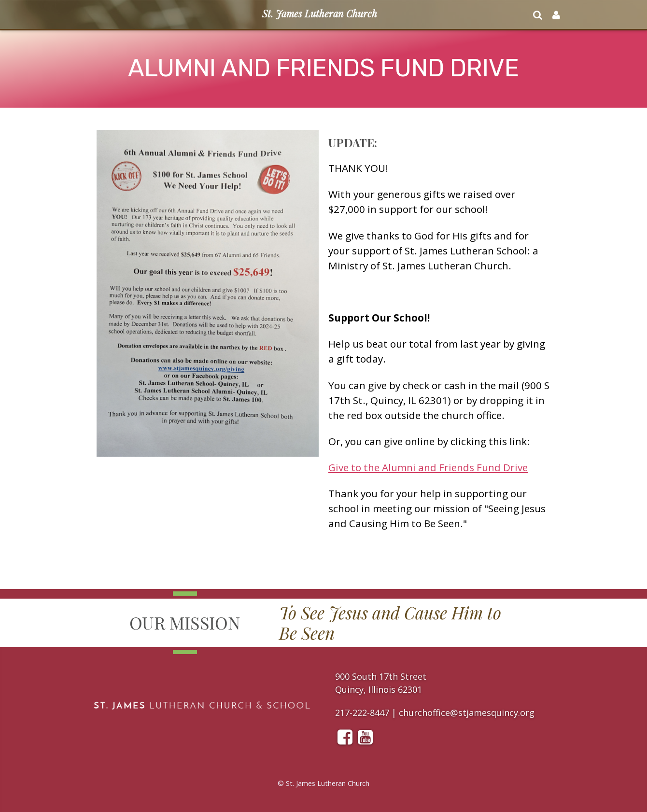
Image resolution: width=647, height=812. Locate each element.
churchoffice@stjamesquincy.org (467, 713)
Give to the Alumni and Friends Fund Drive (428, 467)
